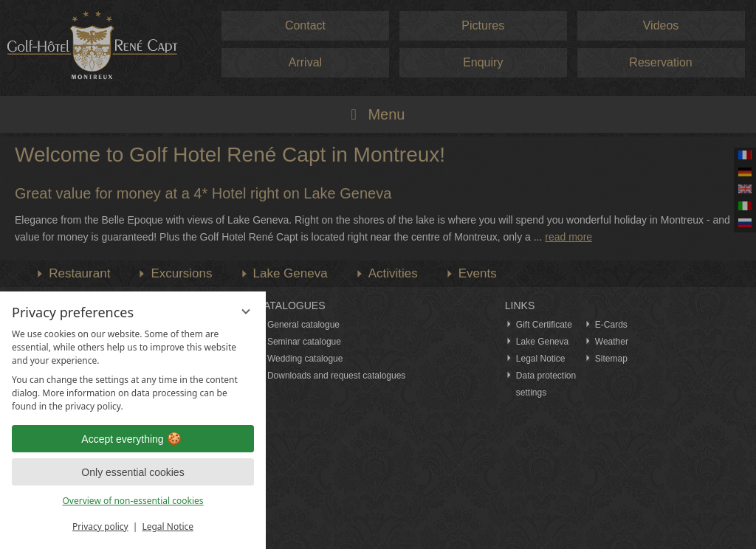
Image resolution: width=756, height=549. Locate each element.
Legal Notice (168, 526)
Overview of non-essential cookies (133, 501)
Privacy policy (100, 526)
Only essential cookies (133, 472)
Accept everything (133, 439)
